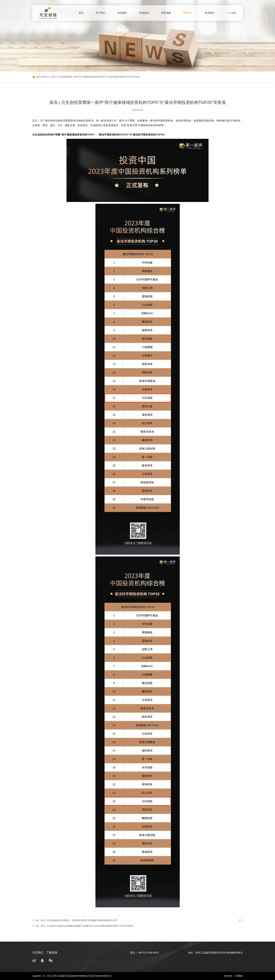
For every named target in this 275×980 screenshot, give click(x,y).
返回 (241, 920)
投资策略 (166, 13)
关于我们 (100, 13)
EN (234, 13)
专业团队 (122, 13)
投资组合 (144, 13)
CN (229, 13)
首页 (81, 13)
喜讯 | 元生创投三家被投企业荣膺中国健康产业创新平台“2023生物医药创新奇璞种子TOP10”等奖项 (87, 926)
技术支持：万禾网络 (233, 976)
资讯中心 (188, 13)
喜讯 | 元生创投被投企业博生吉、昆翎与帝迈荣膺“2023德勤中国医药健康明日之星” (79, 920)
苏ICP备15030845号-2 (101, 976)
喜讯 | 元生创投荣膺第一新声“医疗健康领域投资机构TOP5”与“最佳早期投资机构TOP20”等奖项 (96, 77)
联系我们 (210, 13)
